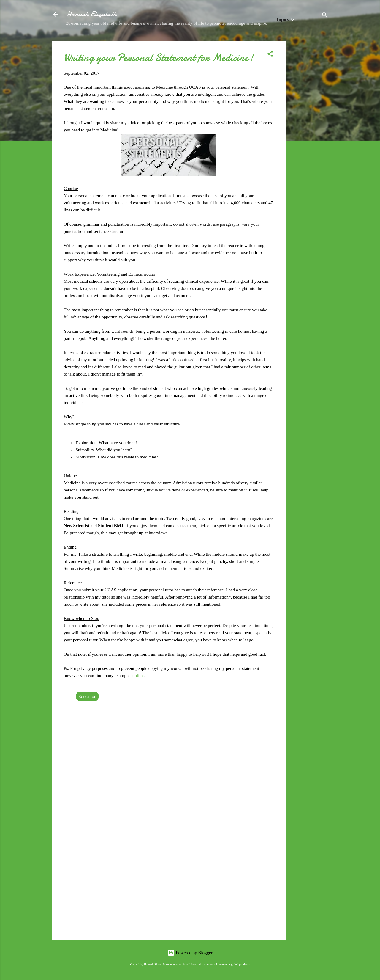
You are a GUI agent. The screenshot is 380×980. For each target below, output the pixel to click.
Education (87, 696)
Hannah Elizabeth (91, 14)
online (138, 676)
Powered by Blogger (190, 953)
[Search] (325, 16)
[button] (270, 55)
